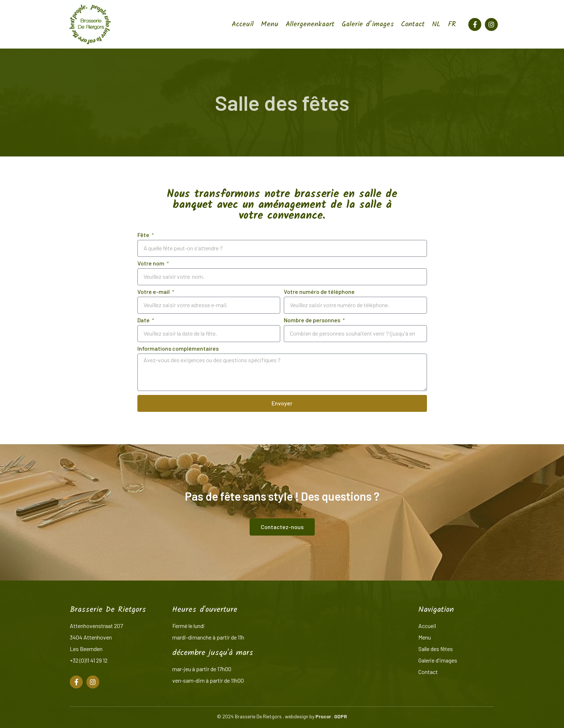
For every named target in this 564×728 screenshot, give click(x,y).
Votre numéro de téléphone (319, 292)
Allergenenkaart (310, 24)
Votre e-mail (154, 292)
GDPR (341, 716)
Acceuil (243, 24)
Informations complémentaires (178, 349)
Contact (413, 24)
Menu (270, 24)
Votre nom (151, 263)
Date (144, 320)
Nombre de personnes (313, 320)
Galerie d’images (368, 24)
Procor (323, 716)
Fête (144, 235)
